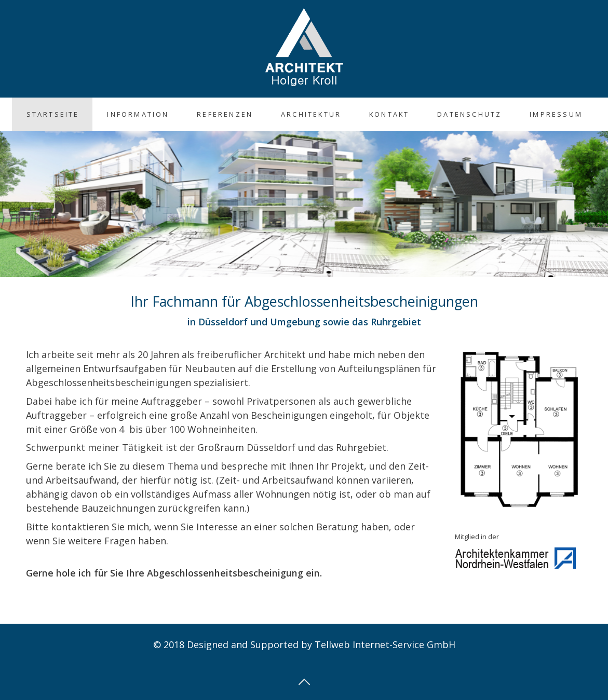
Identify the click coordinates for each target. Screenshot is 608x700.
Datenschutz (469, 114)
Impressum (556, 114)
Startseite (53, 114)
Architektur (311, 114)
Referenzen (225, 114)
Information (138, 114)
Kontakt (389, 114)
